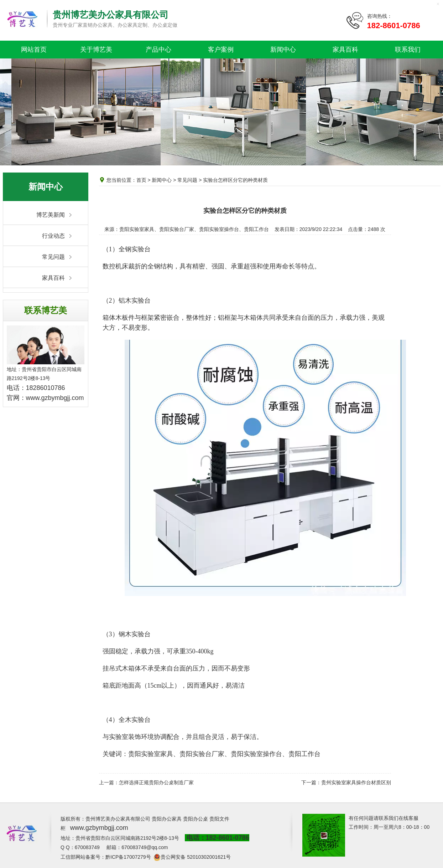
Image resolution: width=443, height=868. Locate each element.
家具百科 (345, 50)
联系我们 (408, 50)
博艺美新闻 (51, 215)
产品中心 (158, 50)
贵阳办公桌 (196, 819)
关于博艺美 (96, 50)
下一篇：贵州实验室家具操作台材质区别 (346, 782)
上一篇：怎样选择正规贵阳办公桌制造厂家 (146, 782)
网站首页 (34, 50)
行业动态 (53, 236)
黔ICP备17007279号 (128, 857)
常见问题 (53, 257)
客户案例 (221, 50)
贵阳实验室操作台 (256, 754)
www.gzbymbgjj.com (55, 398)
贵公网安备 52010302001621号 (196, 857)
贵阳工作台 (304, 754)
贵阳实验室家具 (151, 754)
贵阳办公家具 (167, 819)
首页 (141, 180)
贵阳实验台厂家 (202, 754)
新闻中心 (283, 50)
